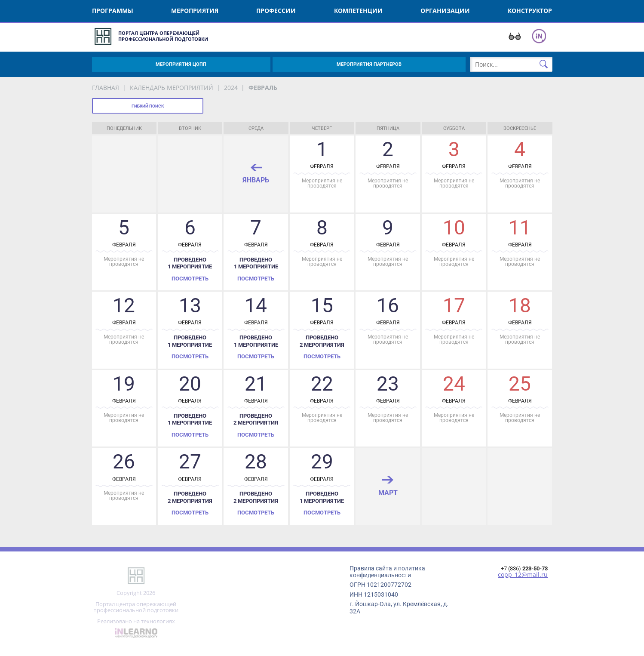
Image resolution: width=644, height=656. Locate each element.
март (388, 493)
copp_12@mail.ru (523, 575)
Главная (106, 88)
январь (256, 180)
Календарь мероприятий (172, 88)
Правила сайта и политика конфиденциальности (387, 572)
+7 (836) (524, 568)
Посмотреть (190, 279)
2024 (231, 88)
